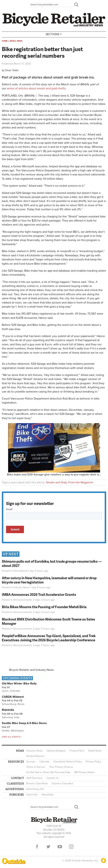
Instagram (71, 847)
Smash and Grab (56, 482)
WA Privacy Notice (84, 772)
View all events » (12, 737)
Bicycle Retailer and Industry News (31, 670)
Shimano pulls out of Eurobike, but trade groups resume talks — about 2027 (52, 563)
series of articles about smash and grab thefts (36, 88)
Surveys (31, 762)
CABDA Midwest (13, 697)
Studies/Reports (35, 756)
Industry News (21, 587)
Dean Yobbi (12, 70)
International (20, 571)
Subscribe (32, 795)
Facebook (37, 847)
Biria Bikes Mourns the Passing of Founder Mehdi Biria (44, 607)
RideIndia (8, 710)
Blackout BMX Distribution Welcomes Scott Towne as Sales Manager (48, 621)
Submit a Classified (62, 784)
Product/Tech (77, 751)
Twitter (48, 847)
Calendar (44, 762)
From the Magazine (81, 482)
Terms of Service (36, 767)
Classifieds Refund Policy (68, 762)
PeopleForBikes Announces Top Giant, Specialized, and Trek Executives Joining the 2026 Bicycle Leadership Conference (49, 638)
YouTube (60, 847)
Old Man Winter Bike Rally (19, 684)
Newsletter (48, 795)
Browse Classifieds (37, 784)
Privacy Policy (93, 762)
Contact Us (53, 778)
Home (5, 41)
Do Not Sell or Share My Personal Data (48, 772)
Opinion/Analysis (56, 751)
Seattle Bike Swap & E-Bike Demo (24, 723)
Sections (54, 34)
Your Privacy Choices (61, 767)
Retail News (16, 41)
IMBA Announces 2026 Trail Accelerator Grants (39, 594)
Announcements (23, 600)
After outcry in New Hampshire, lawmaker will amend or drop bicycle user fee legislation (49, 580)
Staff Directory (34, 778)
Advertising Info (35, 789)
